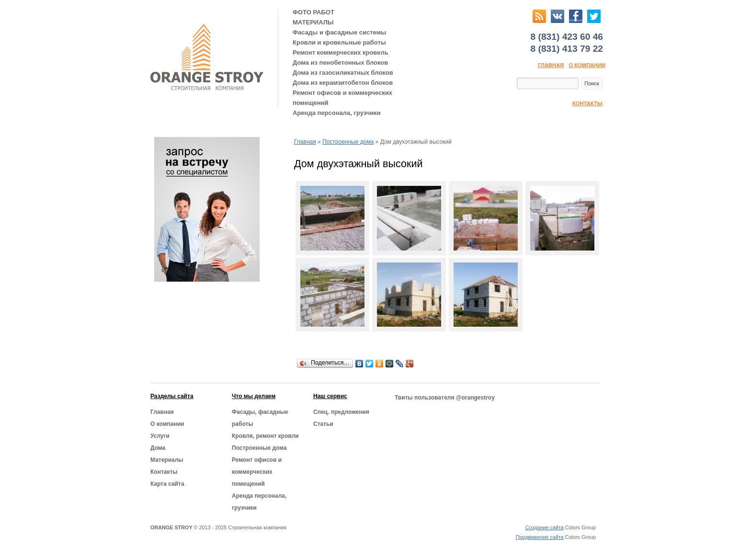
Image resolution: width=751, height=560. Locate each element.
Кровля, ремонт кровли (265, 436)
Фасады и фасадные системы (339, 32)
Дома (158, 448)
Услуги (160, 436)
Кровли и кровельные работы (339, 42)
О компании (587, 65)
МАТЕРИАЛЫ (313, 22)
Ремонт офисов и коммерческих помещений (342, 98)
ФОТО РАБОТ (313, 12)
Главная (551, 65)
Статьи (323, 424)
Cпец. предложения (341, 412)
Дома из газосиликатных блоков (343, 73)
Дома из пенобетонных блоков (340, 63)
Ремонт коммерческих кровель (341, 52)
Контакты (587, 103)
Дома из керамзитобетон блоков (343, 83)
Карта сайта (167, 484)
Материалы (167, 460)
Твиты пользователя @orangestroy (445, 398)
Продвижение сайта (540, 537)
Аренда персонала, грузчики (337, 113)
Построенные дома (348, 142)
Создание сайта (545, 527)
